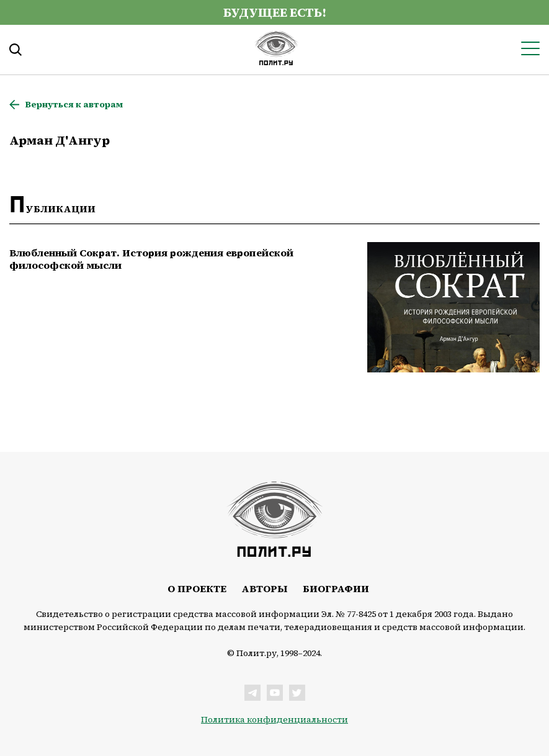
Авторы (265, 588)
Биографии (336, 588)
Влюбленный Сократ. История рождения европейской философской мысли (151, 259)
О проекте (197, 588)
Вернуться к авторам (74, 105)
